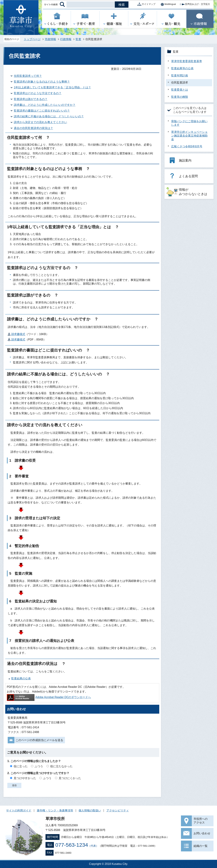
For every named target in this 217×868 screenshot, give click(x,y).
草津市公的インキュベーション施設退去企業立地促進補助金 (189, 136)
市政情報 (50, 39)
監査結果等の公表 (182, 68)
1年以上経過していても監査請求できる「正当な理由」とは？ (52, 87)
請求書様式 (18, 334)
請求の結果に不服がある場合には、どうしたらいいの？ (49, 116)
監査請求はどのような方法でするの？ (38, 93)
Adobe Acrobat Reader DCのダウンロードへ (49, 697)
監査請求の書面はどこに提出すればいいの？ (42, 111)
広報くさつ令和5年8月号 (187, 146)
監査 (78, 39)
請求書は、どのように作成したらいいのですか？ (45, 105)
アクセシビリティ (118, 810)
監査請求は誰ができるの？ (31, 99)
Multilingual (167, 4)
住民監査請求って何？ (28, 76)
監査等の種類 (180, 97)
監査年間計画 (180, 76)
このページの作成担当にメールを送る (39, 740)
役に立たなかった (61, 766)
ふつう (39, 766)
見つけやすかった (25, 778)
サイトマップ (146, 4)
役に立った (21, 766)
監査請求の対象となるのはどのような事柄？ (42, 82)
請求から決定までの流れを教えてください (40, 122)
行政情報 (66, 39)
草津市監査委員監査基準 (187, 61)
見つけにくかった (70, 778)
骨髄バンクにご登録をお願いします (189, 123)
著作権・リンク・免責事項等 (55, 810)
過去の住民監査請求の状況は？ (33, 128)
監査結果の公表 (21, 678)
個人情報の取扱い (90, 810)
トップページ (32, 39)
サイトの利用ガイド (19, 810)
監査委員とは (180, 90)
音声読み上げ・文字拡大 (195, 4)
